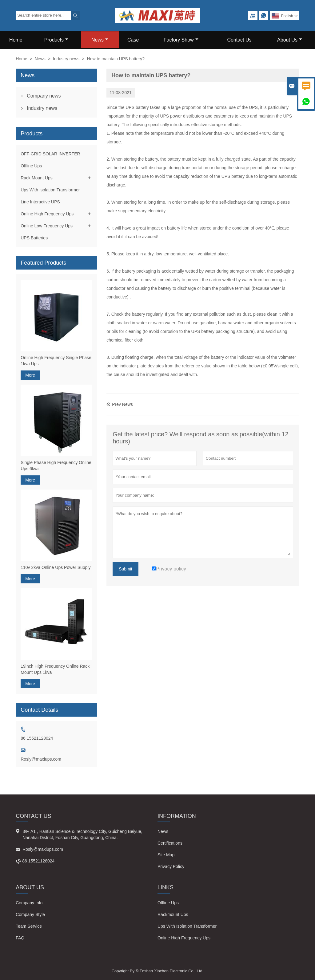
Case (133, 40)
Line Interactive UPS (40, 202)
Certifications (170, 843)
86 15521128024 (37, 738)
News (100, 40)
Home (16, 40)
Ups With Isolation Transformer (50, 190)
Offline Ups (31, 166)
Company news (44, 96)
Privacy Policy (171, 866)
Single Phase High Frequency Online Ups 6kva (56, 466)
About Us (290, 40)
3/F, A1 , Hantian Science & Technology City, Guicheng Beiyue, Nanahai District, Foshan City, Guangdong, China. (82, 834)
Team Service (29, 926)
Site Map (166, 855)
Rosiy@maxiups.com (41, 759)
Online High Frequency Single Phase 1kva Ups (56, 361)
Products (56, 40)
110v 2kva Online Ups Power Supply (56, 567)
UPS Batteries (34, 238)
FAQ (20, 938)
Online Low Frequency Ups (47, 226)
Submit (126, 569)
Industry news (66, 59)
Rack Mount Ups (36, 178)
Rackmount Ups (173, 914)
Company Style (30, 914)
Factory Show (181, 40)
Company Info (29, 903)
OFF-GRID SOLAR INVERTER (50, 154)
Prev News (120, 404)
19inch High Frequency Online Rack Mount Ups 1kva (55, 669)
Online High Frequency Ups (47, 214)
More (30, 375)
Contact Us (239, 40)
